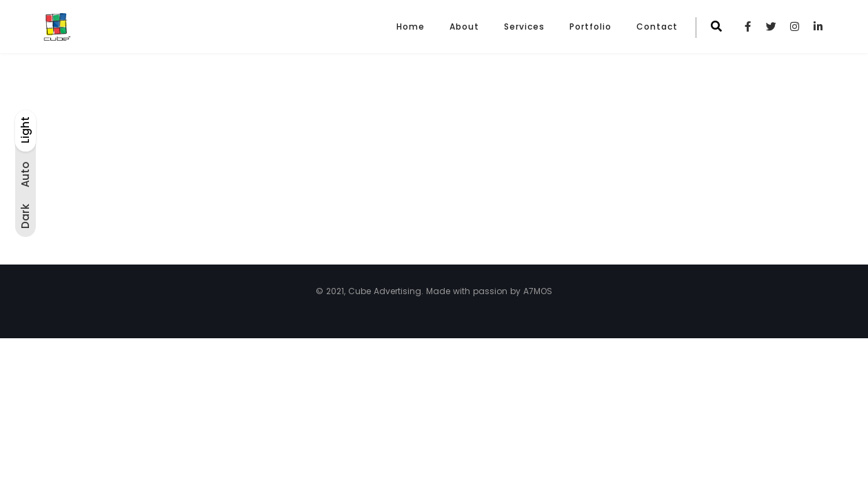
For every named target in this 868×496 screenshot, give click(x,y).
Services (524, 27)
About (464, 27)
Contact (657, 27)
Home (411, 27)
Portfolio (591, 27)
